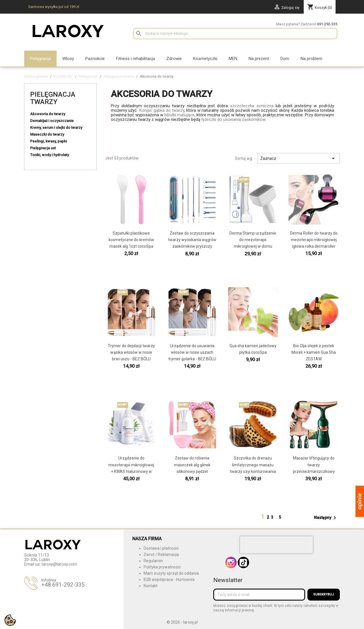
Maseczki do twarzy (47, 134)
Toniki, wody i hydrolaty (49, 155)
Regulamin (153, 561)
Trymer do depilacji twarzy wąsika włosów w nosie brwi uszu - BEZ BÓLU (131, 352)
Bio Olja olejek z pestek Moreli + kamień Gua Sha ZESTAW (314, 352)
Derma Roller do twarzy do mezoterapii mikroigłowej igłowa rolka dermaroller (314, 240)
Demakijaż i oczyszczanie (52, 121)
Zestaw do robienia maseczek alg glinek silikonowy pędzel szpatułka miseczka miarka (192, 471)
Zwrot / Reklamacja (161, 554)
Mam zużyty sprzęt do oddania (171, 573)
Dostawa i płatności (161, 548)
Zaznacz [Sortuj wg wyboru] (298, 158)
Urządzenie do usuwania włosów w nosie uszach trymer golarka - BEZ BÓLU (192, 352)
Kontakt (151, 586)
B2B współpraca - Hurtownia (169, 580)
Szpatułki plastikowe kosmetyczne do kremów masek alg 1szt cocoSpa (131, 240)
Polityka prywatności (162, 567)
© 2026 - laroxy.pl (182, 622)
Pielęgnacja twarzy (53, 98)
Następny (326, 518)
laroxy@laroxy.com (59, 564)
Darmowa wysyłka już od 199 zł (54, 7)
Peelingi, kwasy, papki (48, 141)
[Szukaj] (235, 34)
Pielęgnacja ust (43, 148)
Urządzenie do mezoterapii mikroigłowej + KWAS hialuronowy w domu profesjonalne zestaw (131, 471)
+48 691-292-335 (63, 585)
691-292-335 (327, 24)
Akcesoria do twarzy (48, 114)
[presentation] (276, 545)
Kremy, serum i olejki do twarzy (56, 128)
